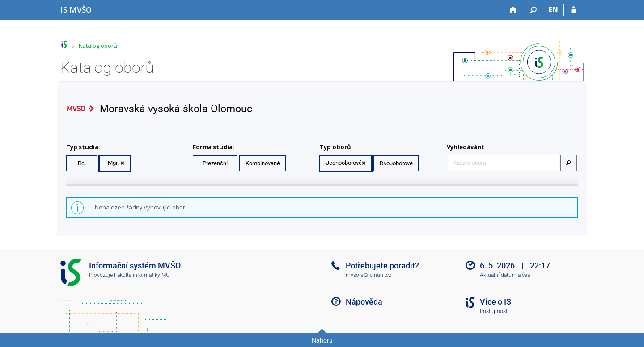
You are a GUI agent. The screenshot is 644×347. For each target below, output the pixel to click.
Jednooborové (344, 163)
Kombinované (263, 163)
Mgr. (113, 163)
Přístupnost (494, 311)
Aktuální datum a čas (505, 275)
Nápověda (364, 302)
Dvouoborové (396, 163)
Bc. (82, 163)
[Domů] (513, 10)
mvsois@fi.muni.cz (369, 275)
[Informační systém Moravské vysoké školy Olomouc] (76, 10)
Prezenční (215, 163)
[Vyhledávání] (533, 10)
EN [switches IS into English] (553, 9)
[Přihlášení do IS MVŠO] (574, 10)
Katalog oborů (98, 46)
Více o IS (496, 302)
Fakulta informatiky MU (142, 275)
